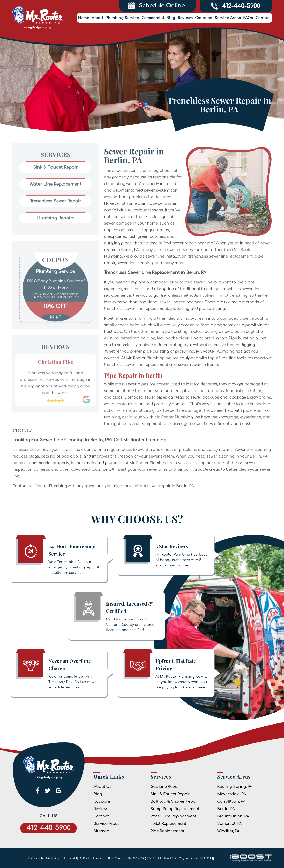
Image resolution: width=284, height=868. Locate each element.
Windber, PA (228, 831)
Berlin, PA (226, 809)
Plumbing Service (122, 18)
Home (84, 18)
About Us (102, 787)
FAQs (248, 18)
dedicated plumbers (104, 477)
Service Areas (228, 18)
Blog (171, 18)
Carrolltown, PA (231, 801)
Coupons (204, 18)
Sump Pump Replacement (175, 809)
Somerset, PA (230, 824)
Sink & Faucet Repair (170, 794)
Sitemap (101, 831)
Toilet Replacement (168, 824)
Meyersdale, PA (232, 794)
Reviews (185, 18)
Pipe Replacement (168, 831)
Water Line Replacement (173, 816)
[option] (56, 288)
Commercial (153, 18)
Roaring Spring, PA (235, 787)
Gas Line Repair (165, 787)
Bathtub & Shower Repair (174, 801)
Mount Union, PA (233, 816)
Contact (263, 18)
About (98, 18)
